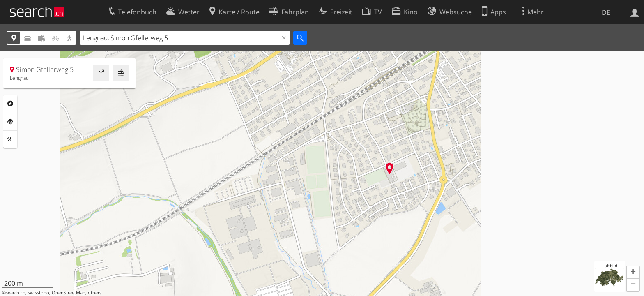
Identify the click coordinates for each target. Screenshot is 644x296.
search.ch (16, 293)
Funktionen (10, 139)
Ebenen (10, 122)
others (95, 293)
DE (606, 12)
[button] (633, 273)
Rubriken (10, 104)
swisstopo (39, 293)
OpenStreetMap (69, 293)
